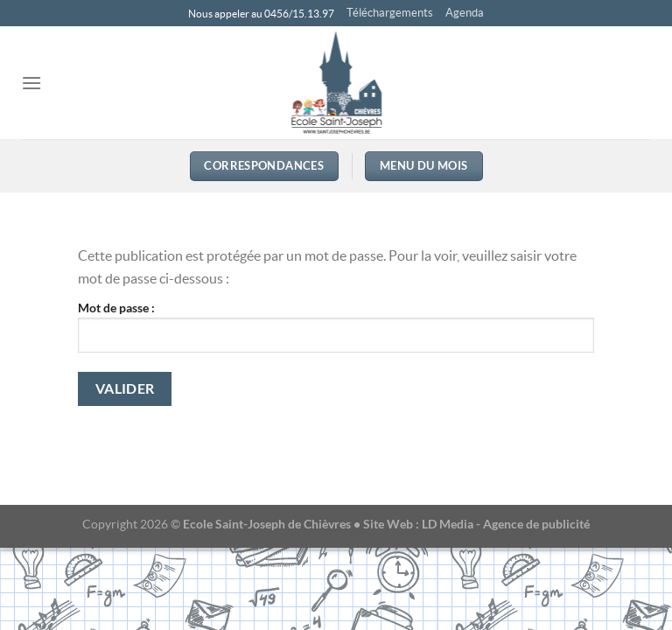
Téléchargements (390, 13)
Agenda (465, 13)
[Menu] (31, 83)
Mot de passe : (336, 326)
